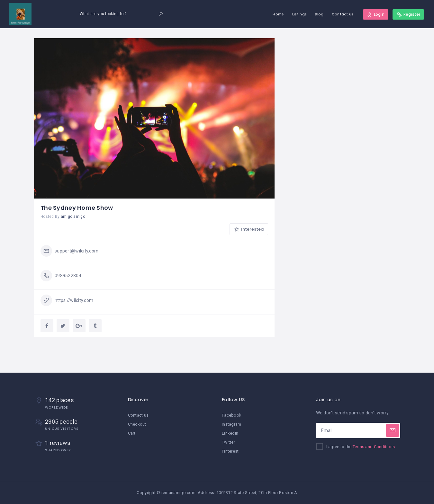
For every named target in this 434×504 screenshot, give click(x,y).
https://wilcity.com (74, 300)
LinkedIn (230, 433)
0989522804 (68, 276)
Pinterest (230, 451)
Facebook (232, 415)
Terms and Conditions (374, 447)
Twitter (228, 442)
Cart (132, 433)
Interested (249, 229)
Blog (319, 14)
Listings (299, 14)
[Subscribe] (393, 430)
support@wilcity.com (77, 251)
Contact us (343, 14)
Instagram (232, 424)
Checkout (137, 424)
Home (278, 14)
